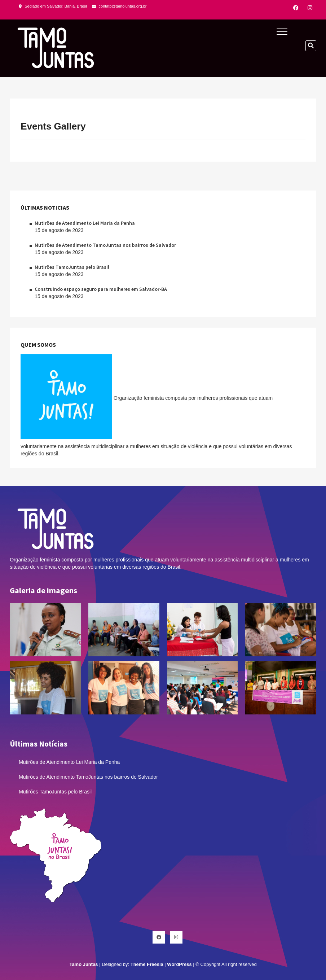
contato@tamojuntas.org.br (119, 6)
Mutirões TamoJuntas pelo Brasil (72, 267)
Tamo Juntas (83, 964)
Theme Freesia (147, 964)
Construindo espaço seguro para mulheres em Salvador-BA (101, 289)
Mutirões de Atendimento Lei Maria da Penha (85, 223)
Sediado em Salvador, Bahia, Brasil (53, 6)
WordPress (179, 964)
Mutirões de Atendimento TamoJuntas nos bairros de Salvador (105, 245)
